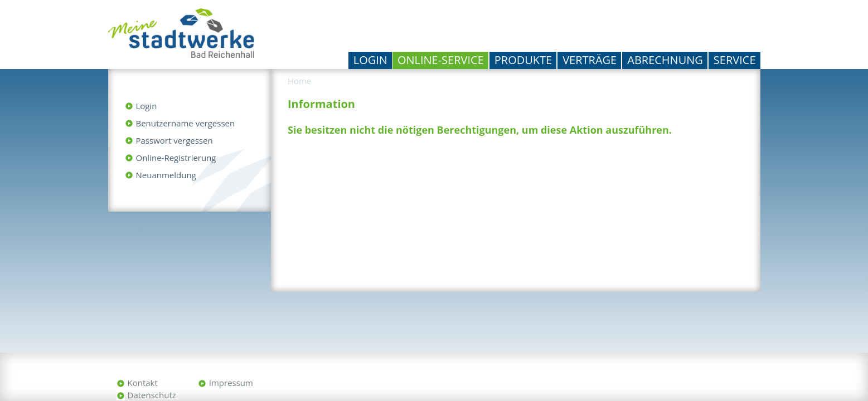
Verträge (590, 60)
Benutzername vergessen (186, 123)
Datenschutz (152, 395)
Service (735, 60)
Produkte (523, 60)
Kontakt (143, 383)
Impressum (231, 383)
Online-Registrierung (176, 158)
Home (299, 81)
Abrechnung (665, 60)
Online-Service (441, 60)
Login (370, 60)
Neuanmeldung (166, 175)
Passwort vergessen (174, 140)
